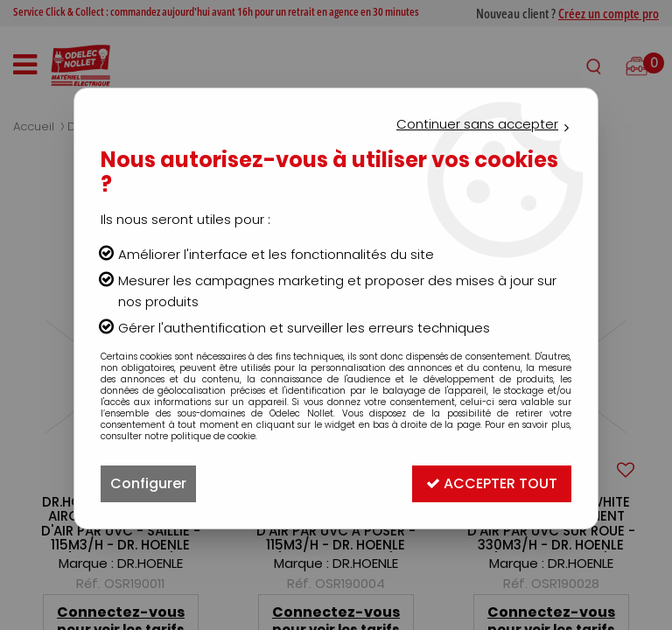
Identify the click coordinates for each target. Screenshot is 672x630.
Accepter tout (492, 483)
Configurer (148, 483)
